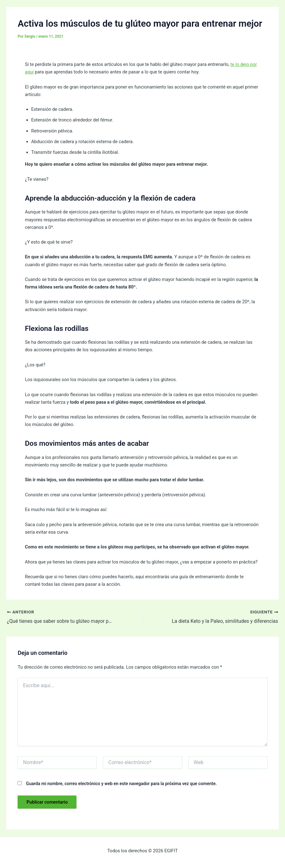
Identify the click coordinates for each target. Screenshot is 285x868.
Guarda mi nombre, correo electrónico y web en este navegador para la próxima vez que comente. (121, 784)
